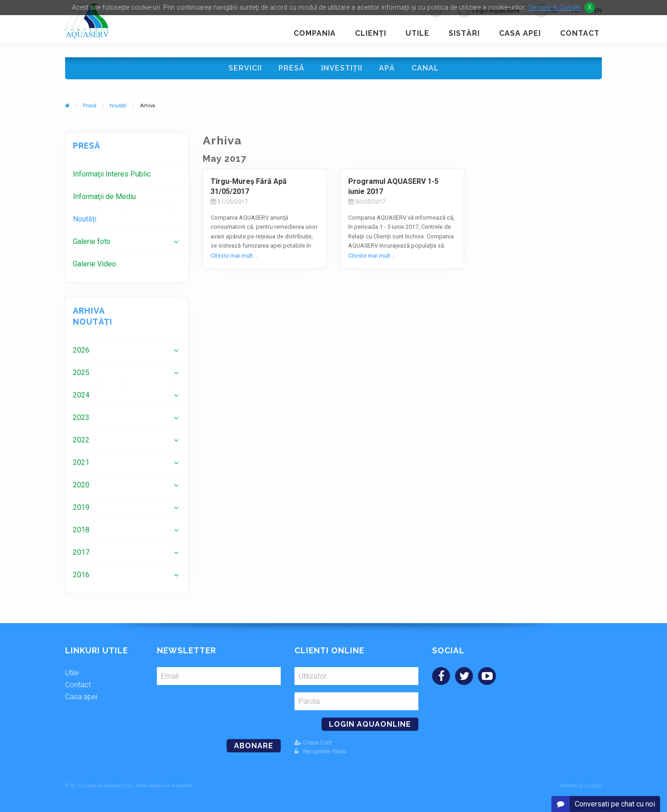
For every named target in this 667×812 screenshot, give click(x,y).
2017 (81, 552)
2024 (81, 395)
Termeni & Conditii (554, 8)
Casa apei (520, 33)
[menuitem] (127, 174)
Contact (580, 33)
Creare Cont (313, 743)
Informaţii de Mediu (104, 196)
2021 (81, 462)
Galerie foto (92, 241)
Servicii (245, 68)
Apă (387, 68)
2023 (81, 417)
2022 (81, 440)
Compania (315, 33)
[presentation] (220, 708)
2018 (81, 530)
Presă (292, 68)
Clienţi (371, 33)
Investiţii (342, 68)
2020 (81, 485)
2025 (81, 373)
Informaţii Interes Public (112, 174)
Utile (417, 33)
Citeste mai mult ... (234, 256)
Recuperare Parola (321, 751)
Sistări (464, 33)
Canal (425, 68)
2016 (81, 575)
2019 (81, 507)
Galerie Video (94, 264)
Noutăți (118, 106)
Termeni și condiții (580, 786)
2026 (81, 350)
